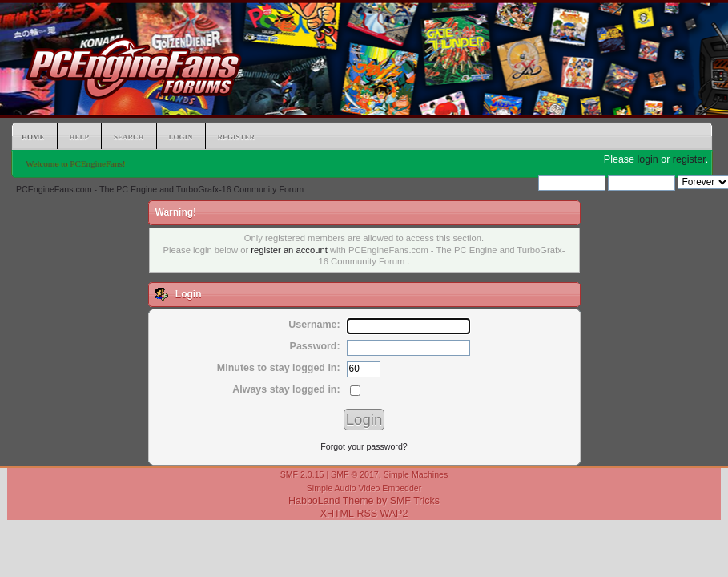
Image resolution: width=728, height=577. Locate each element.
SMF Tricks (415, 501)
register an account (289, 250)
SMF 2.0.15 (302, 474)
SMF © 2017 (355, 474)
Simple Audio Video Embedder (364, 488)
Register (237, 137)
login (647, 159)
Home (33, 137)
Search (129, 137)
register (689, 159)
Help (80, 137)
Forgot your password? (364, 446)
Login (181, 137)
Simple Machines (416, 474)
